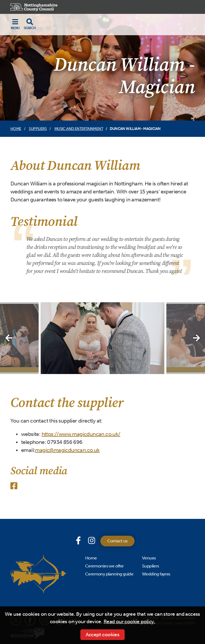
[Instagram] (91, 541)
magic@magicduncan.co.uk (67, 450)
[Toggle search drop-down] (30, 24)
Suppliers (38, 129)
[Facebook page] (79, 541)
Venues (149, 558)
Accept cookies (103, 635)
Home (16, 129)
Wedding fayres (156, 574)
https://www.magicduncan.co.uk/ (81, 434)
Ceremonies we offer (105, 566)
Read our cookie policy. (129, 621)
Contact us (117, 541)
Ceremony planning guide (109, 574)
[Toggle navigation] (15, 24)
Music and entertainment (79, 129)
